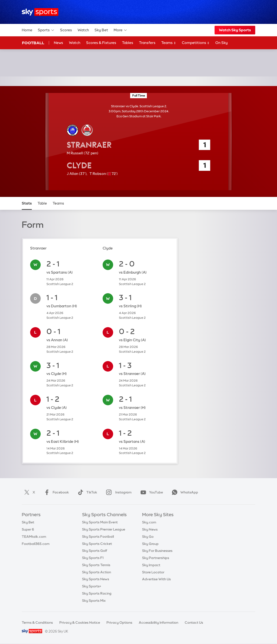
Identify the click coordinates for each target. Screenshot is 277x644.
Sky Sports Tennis (96, 565)
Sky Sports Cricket (97, 544)
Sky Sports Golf (95, 551)
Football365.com (36, 544)
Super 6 (28, 529)
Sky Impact (151, 565)
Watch (83, 30)
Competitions (196, 43)
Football (33, 43)
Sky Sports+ (92, 586)
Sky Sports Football (98, 536)
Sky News (150, 529)
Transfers (147, 43)
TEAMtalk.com (34, 536)
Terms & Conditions (37, 622)
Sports (46, 30)
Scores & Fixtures (101, 43)
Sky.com (149, 522)
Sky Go (148, 536)
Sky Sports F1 (93, 558)
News (58, 43)
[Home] (40, 12)
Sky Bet (101, 30)
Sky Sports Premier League (104, 529)
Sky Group (150, 544)
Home (27, 30)
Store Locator (153, 572)
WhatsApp (184, 492)
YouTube (151, 492)
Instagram (118, 492)
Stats (27, 203)
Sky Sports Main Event (100, 522)
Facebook (55, 492)
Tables (128, 43)
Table (42, 203)
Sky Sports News (96, 579)
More (120, 30)
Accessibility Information (158, 622)
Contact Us (194, 622)
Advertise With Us (156, 579)
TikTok (86, 492)
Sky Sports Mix (94, 601)
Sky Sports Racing (97, 593)
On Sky (222, 43)
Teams (169, 43)
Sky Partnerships (156, 558)
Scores (66, 30)
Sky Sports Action (97, 572)
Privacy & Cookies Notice (80, 622)
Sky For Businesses (157, 551)
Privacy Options (119, 622)
